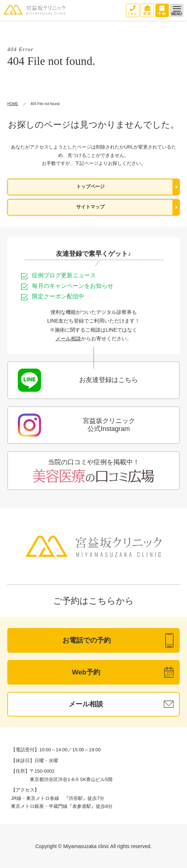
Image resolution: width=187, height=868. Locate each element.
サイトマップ (90, 207)
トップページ (90, 187)
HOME (13, 104)
